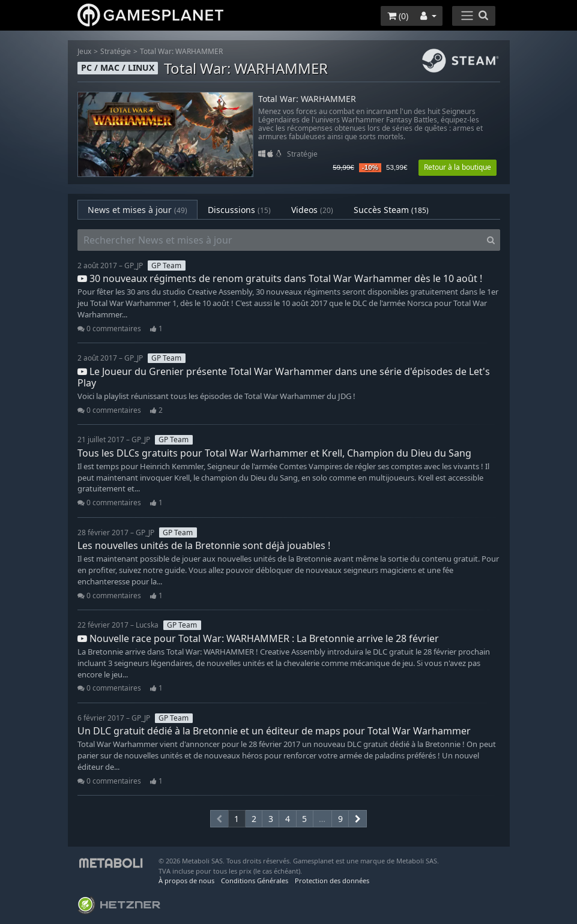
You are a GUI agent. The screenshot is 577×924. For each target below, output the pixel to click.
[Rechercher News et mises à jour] (280, 240)
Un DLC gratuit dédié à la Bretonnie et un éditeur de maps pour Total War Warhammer (274, 731)
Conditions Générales (255, 880)
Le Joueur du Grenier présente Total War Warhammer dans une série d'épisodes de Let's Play (284, 377)
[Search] (491, 240)
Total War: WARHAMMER (181, 51)
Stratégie (116, 51)
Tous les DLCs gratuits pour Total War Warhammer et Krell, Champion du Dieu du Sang (274, 453)
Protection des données (332, 880)
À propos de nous (186, 880)
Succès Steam (391, 210)
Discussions (239, 210)
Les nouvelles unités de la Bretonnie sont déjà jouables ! (204, 545)
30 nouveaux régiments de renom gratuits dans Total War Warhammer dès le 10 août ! (280, 278)
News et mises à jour (137, 210)
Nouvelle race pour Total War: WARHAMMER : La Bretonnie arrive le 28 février (258, 638)
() (398, 16)
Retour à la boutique (458, 167)
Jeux (84, 51)
